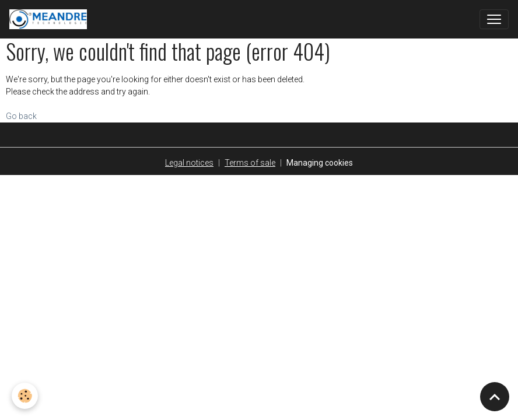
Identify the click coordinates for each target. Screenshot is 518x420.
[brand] (50, 19)
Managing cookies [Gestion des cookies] (320, 163)
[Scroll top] (495, 397)
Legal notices (189, 163)
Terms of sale (250, 163)
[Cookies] (25, 396)
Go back (21, 116)
